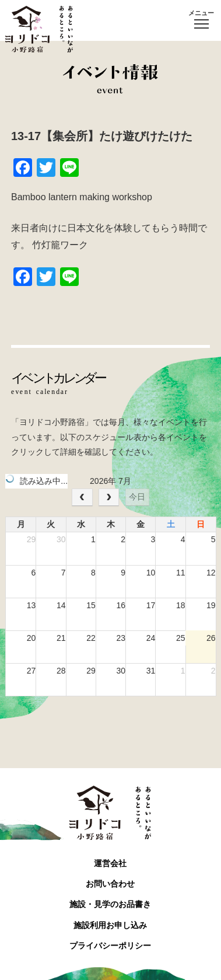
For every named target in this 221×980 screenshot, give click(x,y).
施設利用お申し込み (110, 925)
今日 (137, 497)
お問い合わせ (110, 884)
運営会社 (110, 863)
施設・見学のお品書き (110, 904)
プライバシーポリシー (110, 946)
